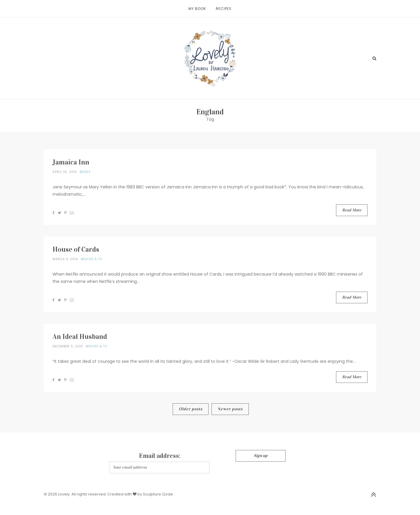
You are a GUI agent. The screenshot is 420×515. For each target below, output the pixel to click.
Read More (352, 210)
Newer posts (230, 409)
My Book (197, 9)
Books (85, 172)
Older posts (191, 409)
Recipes (224, 9)
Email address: (160, 456)
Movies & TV (92, 259)
